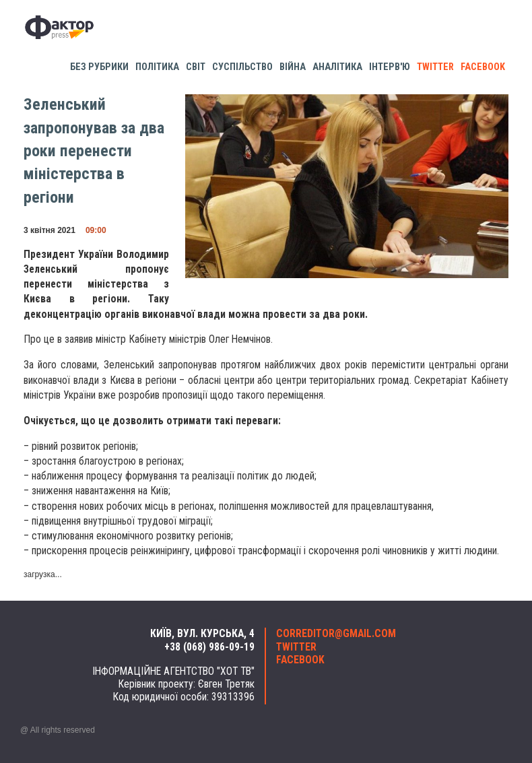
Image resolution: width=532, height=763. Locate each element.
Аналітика (337, 67)
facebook (483, 67)
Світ (196, 67)
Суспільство (242, 67)
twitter (435, 67)
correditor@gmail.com (336, 634)
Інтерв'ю (390, 67)
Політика (157, 67)
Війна (293, 67)
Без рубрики (99, 67)
